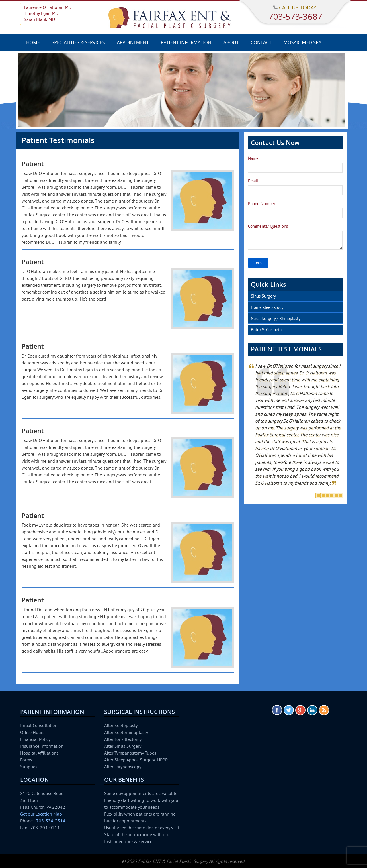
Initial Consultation (39, 726)
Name (253, 159)
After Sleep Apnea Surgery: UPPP (136, 760)
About (231, 42)
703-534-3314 (51, 821)
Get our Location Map (41, 814)
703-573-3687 (295, 17)
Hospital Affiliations (39, 753)
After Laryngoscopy (123, 767)
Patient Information (186, 42)
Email (253, 181)
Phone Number (262, 204)
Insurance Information (42, 747)
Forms (26, 760)
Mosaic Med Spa (302, 42)
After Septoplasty (121, 726)
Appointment (133, 42)
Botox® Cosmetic (267, 330)
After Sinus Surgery (123, 747)
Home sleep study (267, 308)
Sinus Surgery (263, 297)
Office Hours (32, 733)
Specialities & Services (78, 42)
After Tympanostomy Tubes (130, 753)
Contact (261, 42)
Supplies (29, 767)
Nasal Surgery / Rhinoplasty (276, 319)
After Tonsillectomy (123, 740)
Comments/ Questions (268, 227)
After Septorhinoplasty (126, 733)
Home (33, 42)
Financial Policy (35, 740)
